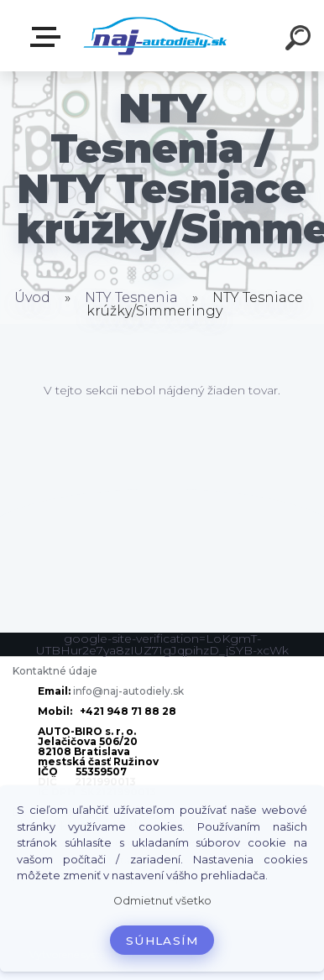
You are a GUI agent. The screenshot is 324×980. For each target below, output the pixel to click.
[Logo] (156, 36)
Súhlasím (162, 941)
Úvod (32, 297)
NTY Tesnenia (131, 297)
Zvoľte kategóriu (49, 37)
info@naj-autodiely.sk (128, 691)
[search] (300, 40)
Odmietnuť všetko (162, 901)
